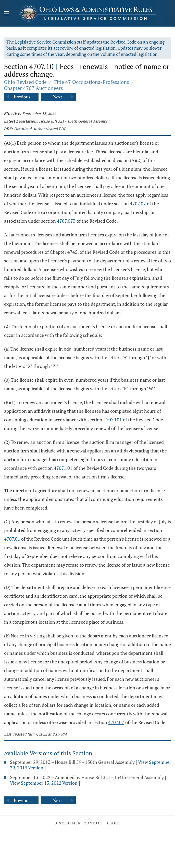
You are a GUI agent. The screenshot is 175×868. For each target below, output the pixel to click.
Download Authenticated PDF (40, 129)
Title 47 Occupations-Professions (91, 82)
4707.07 (138, 204)
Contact (94, 823)
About (114, 823)
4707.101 (113, 420)
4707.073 (66, 221)
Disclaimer (68, 823)
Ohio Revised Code (25, 82)
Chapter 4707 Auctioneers (33, 88)
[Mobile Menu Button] (6, 14)
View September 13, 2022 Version (44, 783)
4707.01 (12, 539)
